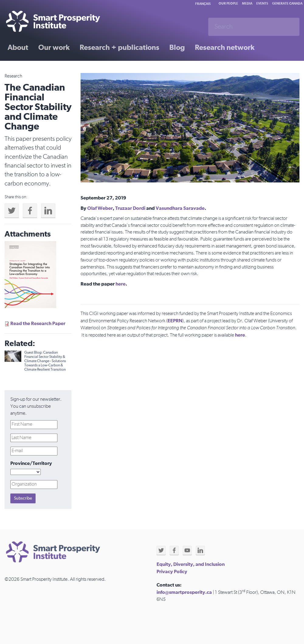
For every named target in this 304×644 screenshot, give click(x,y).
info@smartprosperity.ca (184, 592)
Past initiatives (32, 69)
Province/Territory (31, 463)
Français (203, 4)
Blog (177, 48)
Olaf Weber (100, 208)
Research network (225, 48)
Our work (54, 48)
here (121, 284)
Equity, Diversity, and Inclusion (191, 564)
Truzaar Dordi (130, 208)
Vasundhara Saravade (180, 208)
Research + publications (119, 48)
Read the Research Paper (38, 324)
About (18, 48)
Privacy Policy (172, 572)
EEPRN (175, 321)
